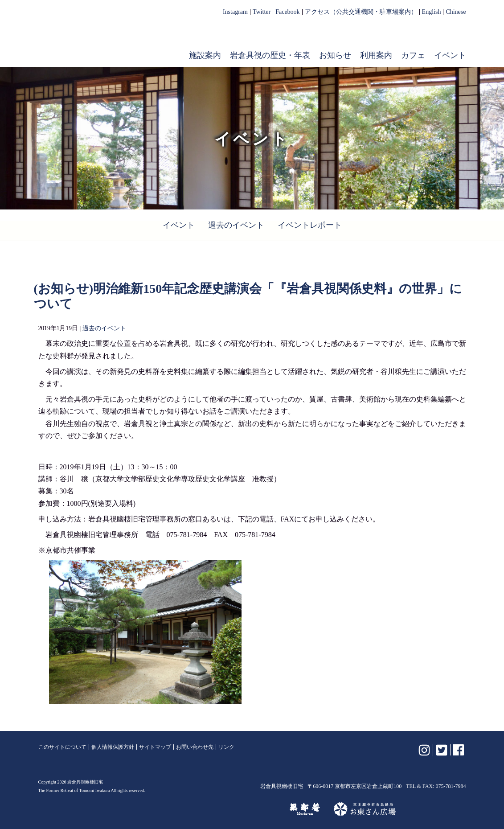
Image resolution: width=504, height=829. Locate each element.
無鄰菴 (305, 809)
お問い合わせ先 (195, 747)
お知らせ (335, 55)
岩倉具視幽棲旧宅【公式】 (95, 38)
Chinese (456, 12)
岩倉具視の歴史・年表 (270, 55)
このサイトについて (62, 747)
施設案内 (205, 55)
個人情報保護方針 (113, 747)
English (432, 12)
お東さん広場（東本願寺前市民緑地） (365, 809)
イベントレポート (310, 225)
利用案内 (376, 55)
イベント (450, 55)
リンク (226, 747)
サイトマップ (155, 747)
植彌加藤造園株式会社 (147, 809)
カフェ (413, 55)
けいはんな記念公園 (237, 809)
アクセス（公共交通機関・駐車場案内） (361, 12)
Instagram (235, 12)
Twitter (262, 12)
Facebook (287, 12)
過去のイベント (236, 225)
